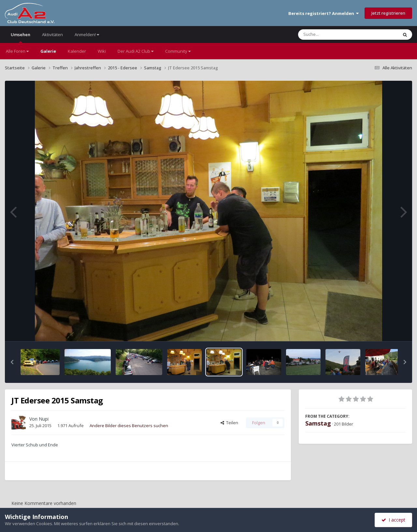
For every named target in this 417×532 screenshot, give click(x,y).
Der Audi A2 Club (136, 51)
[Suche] (335, 35)
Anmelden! (87, 35)
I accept (393, 520)
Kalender (77, 51)
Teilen (229, 423)
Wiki (102, 51)
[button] (12, 362)
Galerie (48, 51)
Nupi (44, 419)
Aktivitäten (52, 35)
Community (178, 51)
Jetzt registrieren (388, 13)
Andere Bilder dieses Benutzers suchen (129, 426)
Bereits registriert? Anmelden (324, 13)
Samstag (318, 423)
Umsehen (21, 37)
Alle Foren (17, 51)
